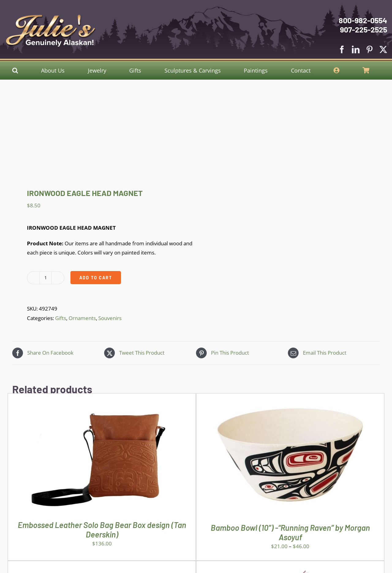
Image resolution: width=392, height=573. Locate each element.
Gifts (61, 318)
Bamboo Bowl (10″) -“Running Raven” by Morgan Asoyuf (290, 532)
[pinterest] (369, 49)
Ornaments (82, 318)
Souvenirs (110, 318)
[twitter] (383, 49)
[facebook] (342, 49)
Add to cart (96, 278)
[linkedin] (356, 49)
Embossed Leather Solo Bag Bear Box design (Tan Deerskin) (102, 530)
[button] (15, 70)
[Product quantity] (46, 278)
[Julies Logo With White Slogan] (51, 17)
